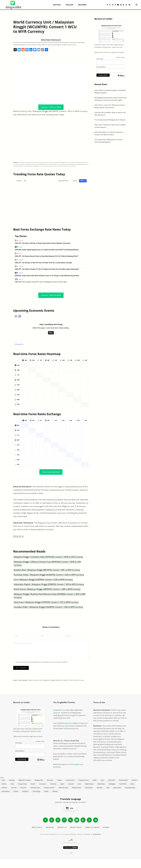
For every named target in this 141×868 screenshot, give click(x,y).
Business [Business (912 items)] (50, 780)
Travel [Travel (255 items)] (46, 791)
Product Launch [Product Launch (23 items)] (49, 788)
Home (15, 680)
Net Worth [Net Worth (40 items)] (123, 784)
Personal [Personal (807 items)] (23, 788)
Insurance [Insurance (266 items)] (43, 784)
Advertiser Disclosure (51, 40)
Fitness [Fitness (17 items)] (4, 784)
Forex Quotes (23, 680)
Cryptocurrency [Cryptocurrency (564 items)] (84, 780)
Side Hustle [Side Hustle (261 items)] (117, 788)
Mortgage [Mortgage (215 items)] (112, 784)
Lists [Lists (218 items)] (79, 784)
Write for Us (18, 536)
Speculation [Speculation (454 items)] (6, 791)
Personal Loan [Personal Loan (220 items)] (35, 788)
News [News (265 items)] (132, 784)
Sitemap (106, 827)
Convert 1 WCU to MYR (51, 107)
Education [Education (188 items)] (112, 780)
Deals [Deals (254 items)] (95, 780)
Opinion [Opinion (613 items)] (4, 788)
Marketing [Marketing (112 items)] (101, 784)
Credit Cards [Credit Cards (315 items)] (70, 780)
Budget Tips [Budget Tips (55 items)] (39, 780)
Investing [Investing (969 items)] (53, 784)
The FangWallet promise (62, 723)
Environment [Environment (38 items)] (123, 780)
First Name (100, 59)
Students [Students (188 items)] (25, 791)
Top (70, 853)
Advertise (50, 827)
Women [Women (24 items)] (55, 791)
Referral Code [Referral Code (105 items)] (63, 788)
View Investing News (51, 472)
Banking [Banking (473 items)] (12, 780)
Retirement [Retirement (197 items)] (89, 788)
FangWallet (57, 710)
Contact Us (62, 827)
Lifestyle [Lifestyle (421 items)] (71, 784)
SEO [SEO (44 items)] (108, 788)
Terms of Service (92, 827)
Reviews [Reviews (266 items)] (100, 788)
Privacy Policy (76, 827)
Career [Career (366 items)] (59, 780)
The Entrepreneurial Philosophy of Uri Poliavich (110, 120)
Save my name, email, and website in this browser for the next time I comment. (42, 662)
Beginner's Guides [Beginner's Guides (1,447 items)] (25, 780)
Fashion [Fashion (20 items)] (134, 780)
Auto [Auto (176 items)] (3, 780)
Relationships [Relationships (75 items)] (77, 788)
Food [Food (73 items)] (12, 784)
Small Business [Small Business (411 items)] (130, 788)
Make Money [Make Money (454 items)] (89, 784)
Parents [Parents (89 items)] (14, 788)
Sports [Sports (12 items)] (16, 791)
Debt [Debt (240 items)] (102, 780)
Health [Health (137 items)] (33, 784)
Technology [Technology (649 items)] (36, 791)
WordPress (97, 834)
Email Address (101, 67)
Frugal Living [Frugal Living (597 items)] (22, 784)
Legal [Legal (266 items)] (62, 784)
